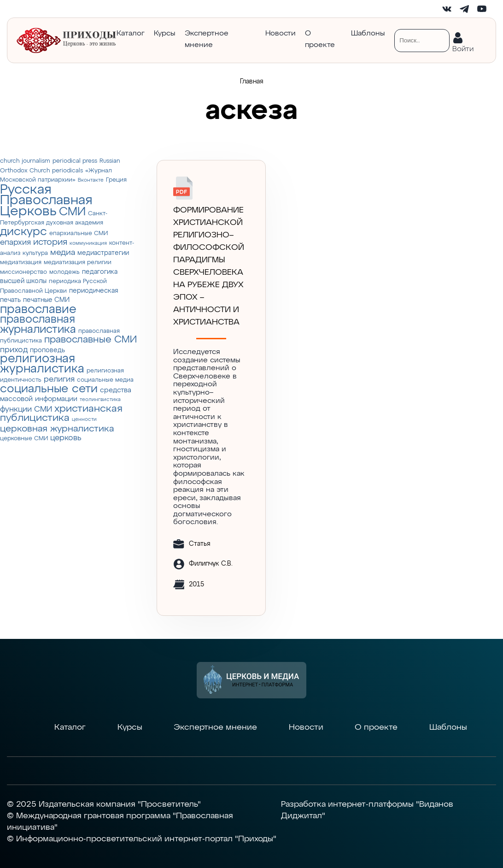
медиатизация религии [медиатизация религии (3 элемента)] (78, 263)
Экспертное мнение (207, 39)
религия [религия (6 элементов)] (59, 380)
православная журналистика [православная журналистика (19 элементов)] (38, 325)
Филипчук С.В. (211, 564)
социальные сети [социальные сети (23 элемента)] (49, 389)
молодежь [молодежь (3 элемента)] (64, 272)
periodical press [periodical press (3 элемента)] (75, 161)
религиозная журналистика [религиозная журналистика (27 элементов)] (42, 364)
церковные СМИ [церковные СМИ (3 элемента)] (24, 439)
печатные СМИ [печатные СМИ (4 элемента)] (46, 300)
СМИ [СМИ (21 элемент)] (72, 212)
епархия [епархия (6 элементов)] (15, 243)
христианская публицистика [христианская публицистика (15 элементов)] (61, 414)
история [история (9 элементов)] (50, 242)
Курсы (165, 34)
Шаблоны (368, 34)
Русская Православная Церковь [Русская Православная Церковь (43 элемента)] (46, 201)
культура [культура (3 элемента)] (35, 253)
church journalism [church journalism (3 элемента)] (25, 161)
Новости (281, 34)
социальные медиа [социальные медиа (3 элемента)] (105, 380)
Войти (463, 47)
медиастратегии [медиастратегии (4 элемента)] (103, 253)
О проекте (320, 39)
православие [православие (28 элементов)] (38, 310)
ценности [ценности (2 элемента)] (84, 419)
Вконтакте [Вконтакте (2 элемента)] (91, 180)
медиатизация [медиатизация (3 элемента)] (21, 263)
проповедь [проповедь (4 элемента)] (47, 350)
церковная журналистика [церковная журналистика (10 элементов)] (57, 429)
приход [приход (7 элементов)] (14, 350)
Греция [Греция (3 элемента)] (116, 180)
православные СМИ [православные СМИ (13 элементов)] (91, 340)
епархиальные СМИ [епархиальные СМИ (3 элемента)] (79, 233)
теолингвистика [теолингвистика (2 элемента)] (100, 400)
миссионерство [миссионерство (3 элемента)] (23, 272)
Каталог (131, 34)
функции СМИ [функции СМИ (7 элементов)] (26, 409)
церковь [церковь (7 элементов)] (66, 438)
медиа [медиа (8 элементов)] (63, 253)
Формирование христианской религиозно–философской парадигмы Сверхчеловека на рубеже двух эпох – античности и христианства (209, 266)
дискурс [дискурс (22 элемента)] (23, 232)
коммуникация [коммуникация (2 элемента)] (88, 243)
